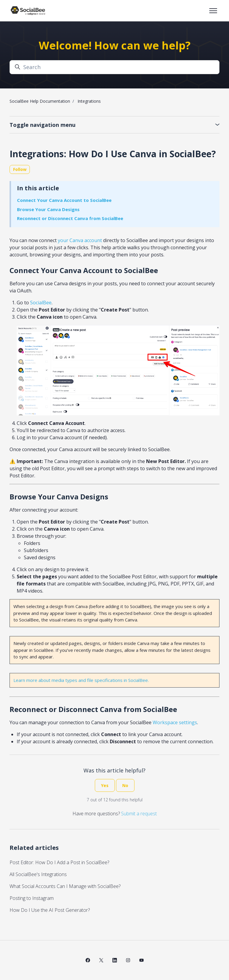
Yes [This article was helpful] (105, 785)
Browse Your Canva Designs (48, 209)
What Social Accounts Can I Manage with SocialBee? (65, 886)
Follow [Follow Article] (20, 169)
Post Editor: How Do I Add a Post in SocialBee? (59, 862)
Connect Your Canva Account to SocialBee (64, 200)
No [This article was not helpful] (125, 785)
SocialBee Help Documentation (40, 101)
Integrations (89, 101)
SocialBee (41, 303)
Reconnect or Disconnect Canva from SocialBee (70, 218)
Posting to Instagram (32, 898)
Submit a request (139, 814)
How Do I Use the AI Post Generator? (50, 910)
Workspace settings (175, 722)
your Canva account (80, 240)
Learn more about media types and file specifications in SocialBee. (81, 680)
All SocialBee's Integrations (38, 874)
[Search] (114, 67)
